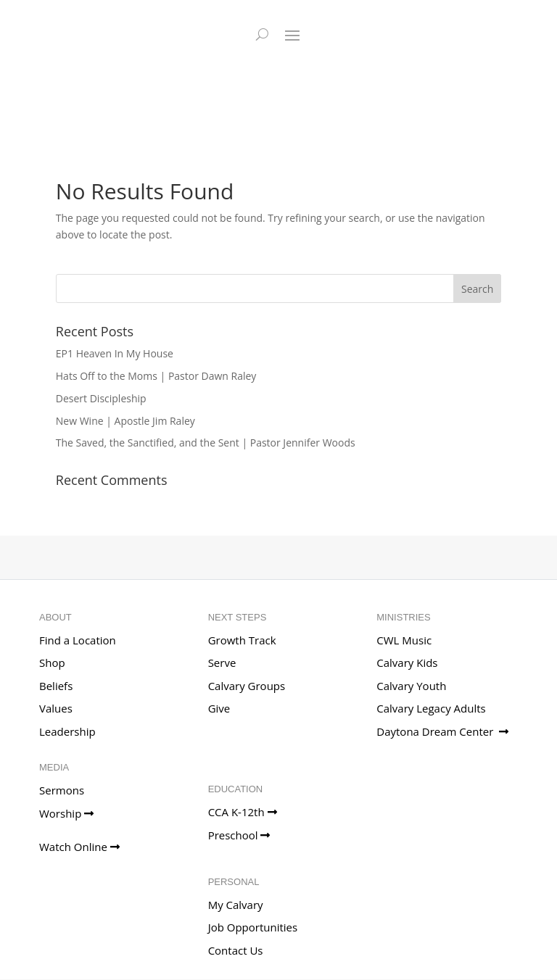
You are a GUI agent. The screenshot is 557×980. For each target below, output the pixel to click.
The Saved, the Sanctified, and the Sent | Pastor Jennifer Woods (206, 443)
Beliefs (56, 686)
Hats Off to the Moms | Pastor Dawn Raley (156, 376)
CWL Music (404, 640)
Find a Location (78, 640)
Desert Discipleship (101, 398)
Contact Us (236, 950)
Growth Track (242, 640)
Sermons (62, 790)
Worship (66, 813)
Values (56, 708)
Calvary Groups (247, 686)
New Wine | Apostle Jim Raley (125, 421)
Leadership (67, 731)
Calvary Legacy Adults (431, 708)
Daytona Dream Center (442, 731)
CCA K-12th (243, 812)
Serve (222, 663)
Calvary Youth (411, 686)
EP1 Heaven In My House (115, 353)
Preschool (239, 835)
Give (219, 708)
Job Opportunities (253, 927)
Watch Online (79, 847)
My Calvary (236, 905)
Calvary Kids (407, 663)
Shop (52, 663)
